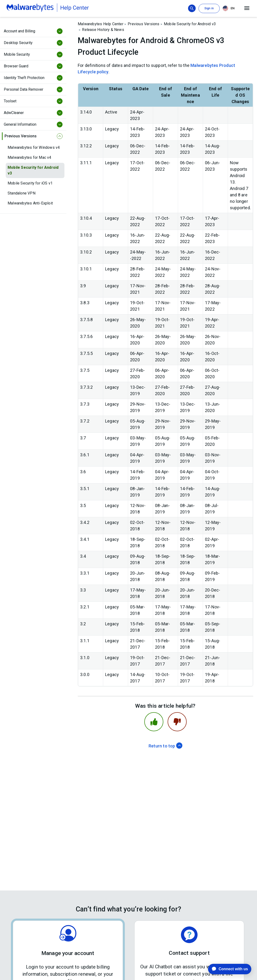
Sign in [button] (209, 8)
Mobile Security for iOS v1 (30, 183)
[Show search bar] (192, 8)
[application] (226, 969)
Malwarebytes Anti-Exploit (30, 203)
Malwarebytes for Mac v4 (29, 157)
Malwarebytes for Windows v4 (34, 147)
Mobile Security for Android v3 (33, 170)
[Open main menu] (247, 8)
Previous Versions (143, 24)
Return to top (165, 746)
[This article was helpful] (154, 722)
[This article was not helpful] (177, 722)
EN (228, 8)
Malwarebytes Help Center (101, 24)
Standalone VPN (22, 193)
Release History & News (103, 30)
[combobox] (229, 8)
